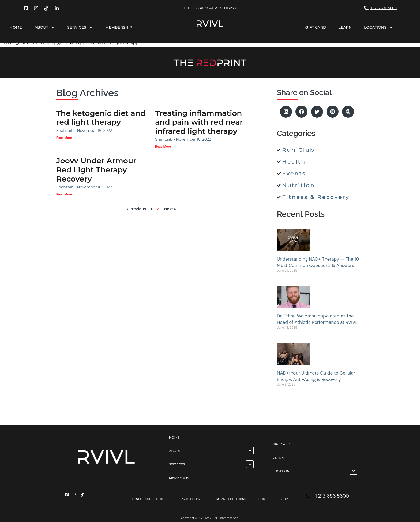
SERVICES (80, 27)
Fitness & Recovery (38, 43)
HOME (16, 27)
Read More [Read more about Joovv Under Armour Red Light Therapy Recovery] (64, 194)
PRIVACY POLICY (189, 499)
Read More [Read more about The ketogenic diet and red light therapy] (64, 138)
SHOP (284, 499)
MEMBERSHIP (119, 27)
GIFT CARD (316, 27)
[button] (286, 112)
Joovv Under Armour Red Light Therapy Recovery (96, 170)
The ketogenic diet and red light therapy (101, 118)
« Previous (136, 209)
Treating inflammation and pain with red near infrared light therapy (199, 122)
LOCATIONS (378, 27)
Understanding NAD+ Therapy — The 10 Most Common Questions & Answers (318, 262)
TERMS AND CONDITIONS (228, 499)
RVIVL (8, 43)
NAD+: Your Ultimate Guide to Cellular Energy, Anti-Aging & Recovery (316, 376)
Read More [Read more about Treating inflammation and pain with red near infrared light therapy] (163, 147)
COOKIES (263, 499)
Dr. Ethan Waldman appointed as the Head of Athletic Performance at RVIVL (317, 319)
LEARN (345, 27)
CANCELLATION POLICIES (149, 499)
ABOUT (45, 27)
